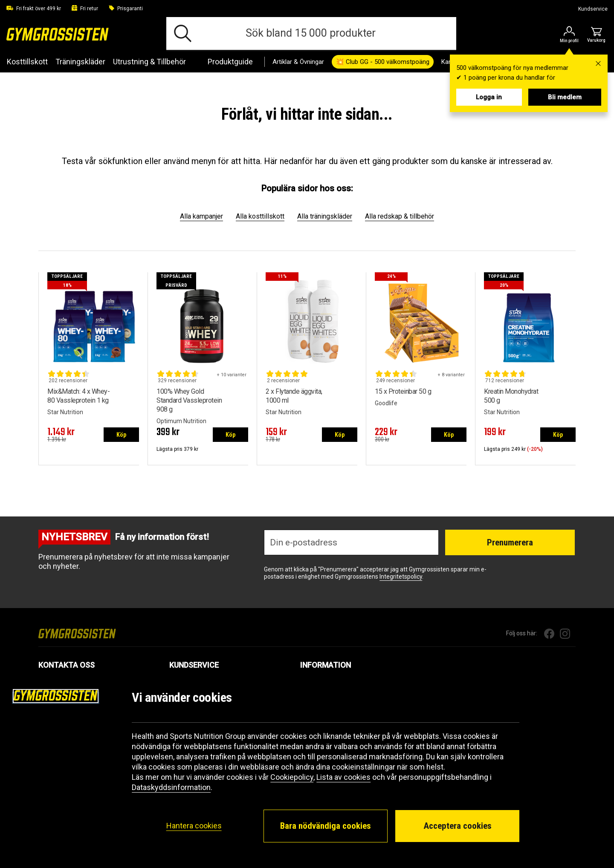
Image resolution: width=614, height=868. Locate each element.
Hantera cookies (194, 826)
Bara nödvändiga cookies (326, 826)
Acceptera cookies (458, 826)
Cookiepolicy (292, 777)
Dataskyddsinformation (171, 787)
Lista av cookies (343, 777)
